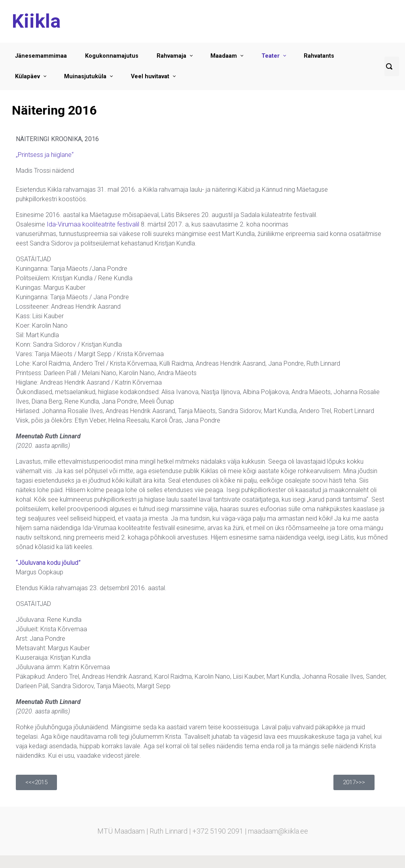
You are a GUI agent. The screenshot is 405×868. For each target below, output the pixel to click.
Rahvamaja (171, 56)
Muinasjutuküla (85, 76)
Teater (271, 56)
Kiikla (36, 21)
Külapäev (27, 76)
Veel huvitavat (150, 76)
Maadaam (224, 56)
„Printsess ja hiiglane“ (45, 155)
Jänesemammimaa (41, 56)
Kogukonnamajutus (112, 56)
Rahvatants (319, 56)
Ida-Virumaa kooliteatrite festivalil (93, 224)
